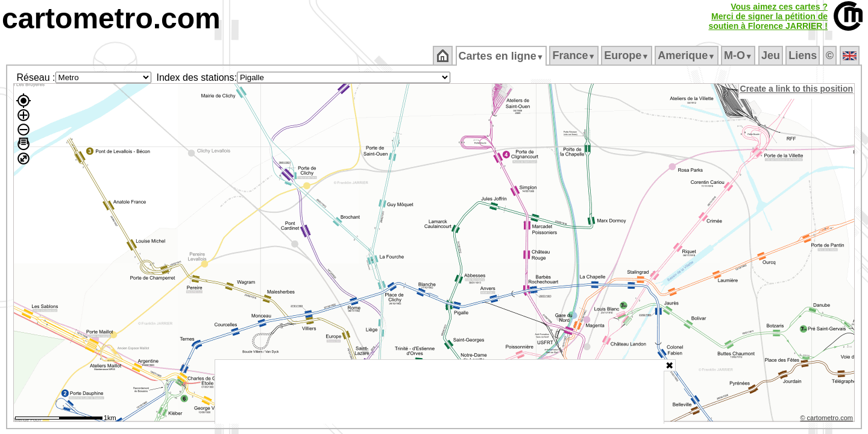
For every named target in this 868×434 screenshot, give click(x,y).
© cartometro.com (828, 420)
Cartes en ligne (502, 56)
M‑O (739, 55)
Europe (627, 55)
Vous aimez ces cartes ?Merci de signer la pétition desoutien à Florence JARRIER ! (768, 16)
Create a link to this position (797, 89)
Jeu (771, 55)
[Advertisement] (439, 392)
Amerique (687, 55)
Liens (804, 55)
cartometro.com (111, 18)
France (575, 55)
